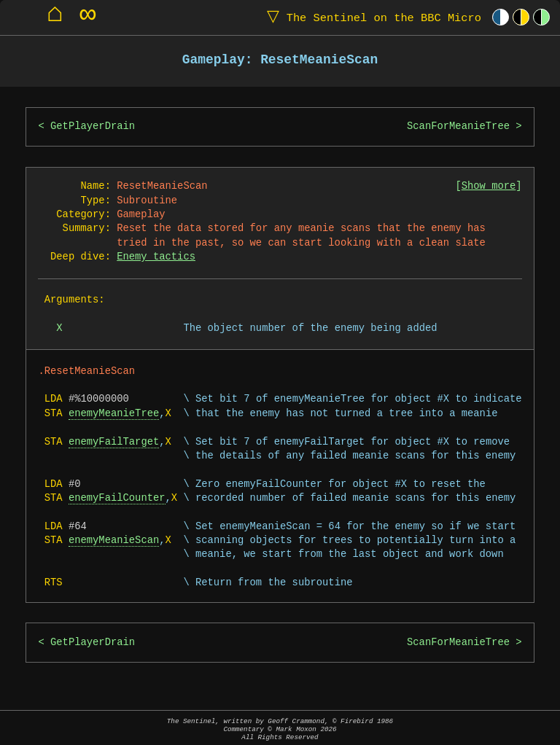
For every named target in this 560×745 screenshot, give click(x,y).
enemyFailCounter (117, 498)
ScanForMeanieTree (458, 126)
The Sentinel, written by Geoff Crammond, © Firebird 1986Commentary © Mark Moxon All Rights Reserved (280, 729)
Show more (489, 186)
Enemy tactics (156, 257)
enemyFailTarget (114, 442)
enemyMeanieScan (114, 541)
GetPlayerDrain (93, 126)
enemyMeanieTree (114, 414)
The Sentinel (371, 17)
